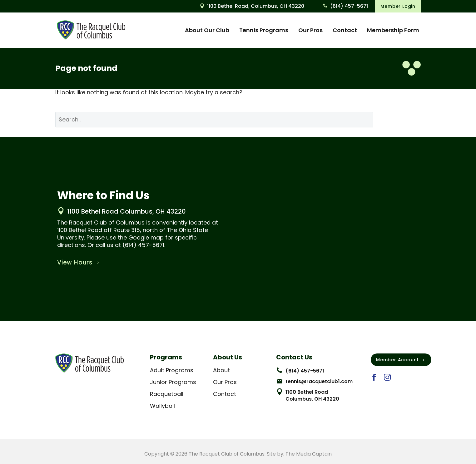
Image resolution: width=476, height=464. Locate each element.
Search (402, 119)
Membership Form (393, 30)
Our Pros (310, 30)
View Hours (79, 263)
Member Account (401, 360)
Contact (345, 30)
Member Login (398, 6)
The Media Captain (309, 454)
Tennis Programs (264, 30)
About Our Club (207, 30)
